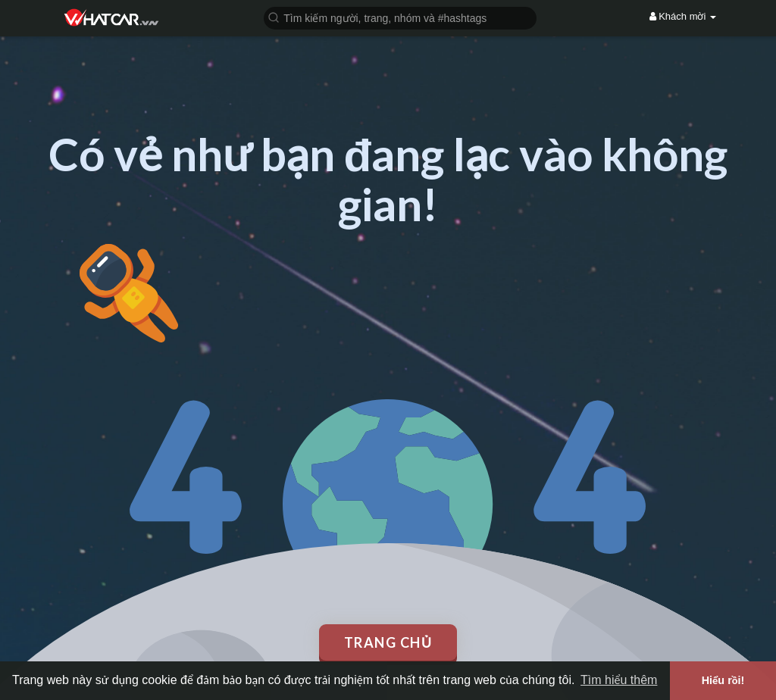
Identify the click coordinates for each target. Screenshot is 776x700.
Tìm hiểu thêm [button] (619, 680)
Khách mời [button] (683, 16)
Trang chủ (388, 642)
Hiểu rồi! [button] (723, 680)
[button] (400, 17)
